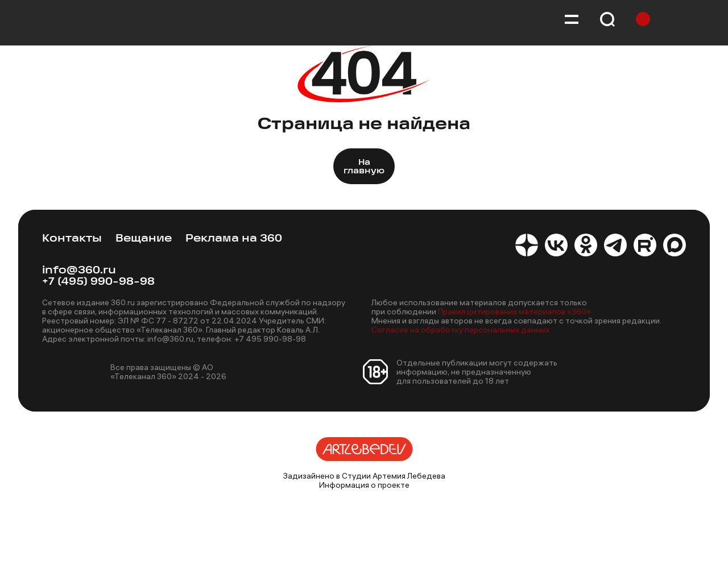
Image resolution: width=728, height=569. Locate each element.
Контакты (72, 239)
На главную (364, 167)
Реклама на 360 (234, 239)
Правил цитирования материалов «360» (514, 312)
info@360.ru (79, 271)
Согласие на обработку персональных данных (460, 330)
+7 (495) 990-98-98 (98, 282)
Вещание (144, 239)
